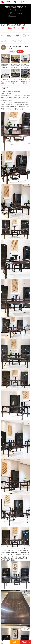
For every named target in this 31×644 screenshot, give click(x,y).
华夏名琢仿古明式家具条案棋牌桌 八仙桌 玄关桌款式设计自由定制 (5, 65)
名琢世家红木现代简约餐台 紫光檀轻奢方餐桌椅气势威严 (25, 81)
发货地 (3, 41)
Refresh (13, 10)
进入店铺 (11, 51)
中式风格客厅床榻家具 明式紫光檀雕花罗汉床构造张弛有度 (15, 65)
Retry (19, 10)
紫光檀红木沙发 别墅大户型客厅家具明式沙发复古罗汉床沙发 (15, 81)
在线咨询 (20, 51)
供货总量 (20, 41)
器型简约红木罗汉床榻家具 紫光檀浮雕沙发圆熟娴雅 (25, 65)
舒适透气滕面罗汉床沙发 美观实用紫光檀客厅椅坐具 (5, 81)
